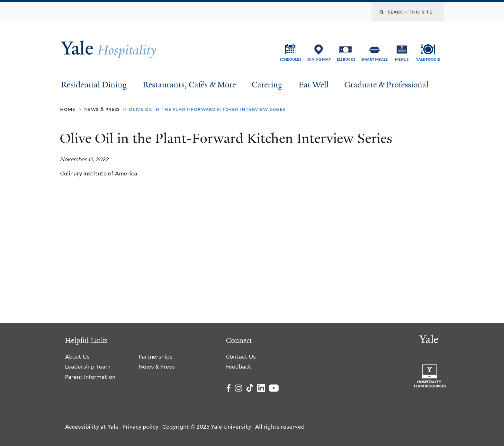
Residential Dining (94, 85)
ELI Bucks (346, 59)
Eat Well (314, 85)
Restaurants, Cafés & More (189, 85)
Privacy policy (140, 427)
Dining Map (319, 59)
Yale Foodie (428, 59)
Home (68, 109)
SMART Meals (374, 59)
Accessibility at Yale (92, 427)
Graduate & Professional (386, 85)
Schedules (290, 59)
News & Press (102, 109)
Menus (402, 59)
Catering (267, 85)
